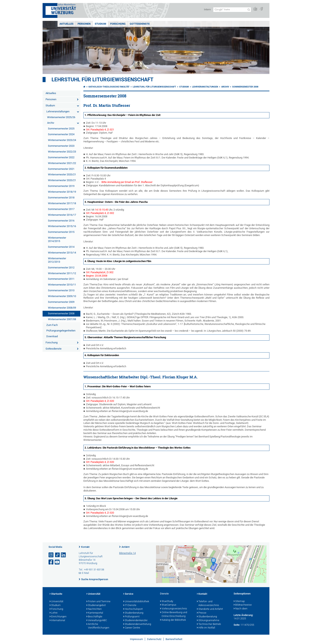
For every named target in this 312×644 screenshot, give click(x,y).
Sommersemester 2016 (61, 221)
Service (128, 594)
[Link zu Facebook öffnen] (51, 562)
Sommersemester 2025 (61, 129)
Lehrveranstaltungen (58, 111)
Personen (84, 24)
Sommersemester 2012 (61, 268)
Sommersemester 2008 (61, 313)
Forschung (118, 24)
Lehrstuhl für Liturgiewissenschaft (102, 80)
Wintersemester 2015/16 (62, 226)
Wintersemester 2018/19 (62, 192)
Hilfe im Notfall (206, 628)
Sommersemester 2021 (61, 169)
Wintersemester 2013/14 (62, 253)
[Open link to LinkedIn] (64, 555)
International (57, 621)
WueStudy (167, 601)
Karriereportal (95, 613)
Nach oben (240, 609)
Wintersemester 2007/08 (62, 319)
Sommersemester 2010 (61, 290)
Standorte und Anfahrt (210, 609)
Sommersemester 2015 (61, 232)
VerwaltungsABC (97, 621)
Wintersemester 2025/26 (61, 117)
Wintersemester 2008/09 (62, 308)
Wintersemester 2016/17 (62, 215)
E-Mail (85, 573)
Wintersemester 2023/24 (62, 140)
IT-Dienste (130, 605)
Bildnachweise (243, 605)
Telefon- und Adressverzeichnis (208, 604)
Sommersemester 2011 (61, 279)
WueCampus (168, 605)
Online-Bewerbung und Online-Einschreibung (174, 614)
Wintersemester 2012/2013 (57, 260)
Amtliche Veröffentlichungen (98, 626)
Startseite (56, 594)
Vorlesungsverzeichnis (174, 609)
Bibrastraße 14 (127, 553)
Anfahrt (126, 547)
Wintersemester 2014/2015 (57, 239)
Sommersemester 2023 (61, 146)
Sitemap (239, 601)
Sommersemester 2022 (61, 157)
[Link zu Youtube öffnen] (58, 562)
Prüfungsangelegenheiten (61, 331)
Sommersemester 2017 (61, 209)
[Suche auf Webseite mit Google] (232, 10)
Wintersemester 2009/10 (62, 296)
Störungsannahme (208, 621)
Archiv (51, 123)
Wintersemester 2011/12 (62, 273)
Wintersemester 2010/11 (62, 285)
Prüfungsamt (131, 617)
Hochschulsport (133, 609)
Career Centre (132, 628)
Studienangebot (96, 605)
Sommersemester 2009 (61, 302)
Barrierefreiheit (174, 639)
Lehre (54, 613)
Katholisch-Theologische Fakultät (109, 87)
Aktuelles (66, 24)
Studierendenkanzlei (135, 621)
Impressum (136, 639)
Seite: (237, 625)
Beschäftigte (94, 617)
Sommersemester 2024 (61, 134)
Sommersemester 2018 (61, 198)
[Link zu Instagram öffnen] (51, 555)
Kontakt (85, 547)
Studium (100, 24)
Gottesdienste (140, 24)
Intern (207, 9)
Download (52, 336)
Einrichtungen (58, 617)
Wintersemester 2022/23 (62, 152)
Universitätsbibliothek (136, 602)
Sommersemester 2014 (61, 247)
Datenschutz (154, 639)
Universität (56, 602)
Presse (202, 613)
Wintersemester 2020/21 (62, 174)
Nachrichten (94, 609)
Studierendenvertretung (137, 624)
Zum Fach (52, 325)
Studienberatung (133, 613)
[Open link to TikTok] (58, 555)
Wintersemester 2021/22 (62, 163)
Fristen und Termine (98, 602)
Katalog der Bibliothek (173, 620)
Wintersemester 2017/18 (62, 203)
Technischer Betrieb (209, 624)
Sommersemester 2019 (61, 186)
